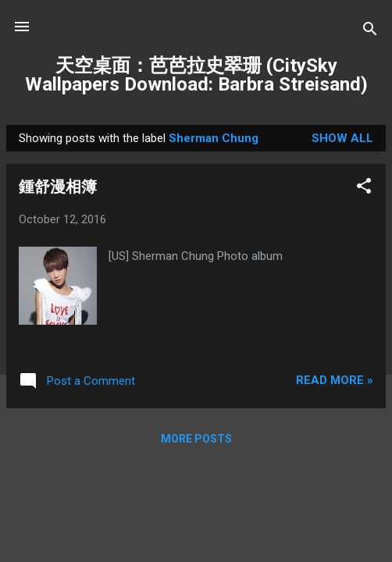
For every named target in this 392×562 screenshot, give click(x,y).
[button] (364, 189)
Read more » (335, 380)
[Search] (370, 32)
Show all (342, 138)
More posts (196, 439)
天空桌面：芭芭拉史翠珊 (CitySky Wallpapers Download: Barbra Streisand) (196, 75)
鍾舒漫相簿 (58, 187)
